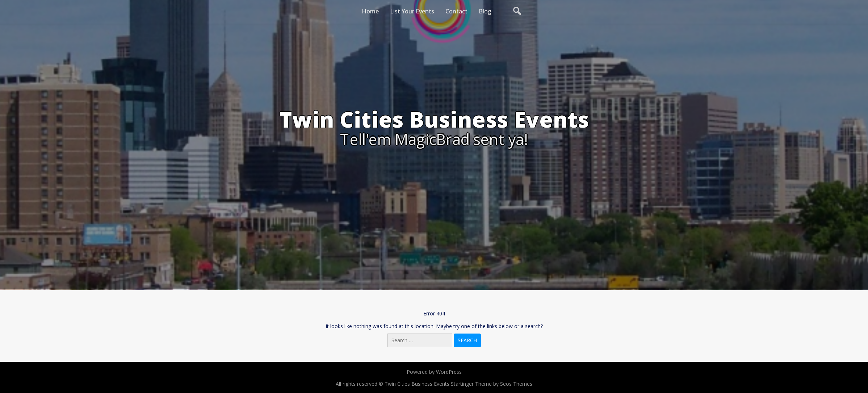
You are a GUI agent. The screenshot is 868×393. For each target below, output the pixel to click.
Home (370, 11)
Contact (456, 11)
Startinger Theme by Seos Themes (492, 384)
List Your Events (412, 11)
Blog (485, 11)
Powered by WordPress (434, 372)
